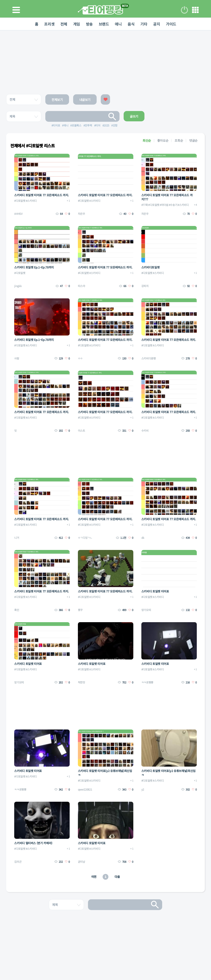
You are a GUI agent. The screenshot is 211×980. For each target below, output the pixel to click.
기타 (145, 24)
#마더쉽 (164, 205)
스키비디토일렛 (151, 267)
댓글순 (193, 140)
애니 (119, 24)
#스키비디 (31, 201)
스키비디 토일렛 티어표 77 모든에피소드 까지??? (167, 197)
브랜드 (104, 24)
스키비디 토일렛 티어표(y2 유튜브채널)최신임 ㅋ (105, 773)
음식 (132, 24)
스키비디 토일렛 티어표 (155, 591)
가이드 (172, 24)
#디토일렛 (20, 201)
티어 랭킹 (100, 10)
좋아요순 (163, 140)
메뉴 (195, 10)
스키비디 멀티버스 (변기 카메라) (33, 843)
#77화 (145, 205)
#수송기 (173, 205)
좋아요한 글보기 (105, 99)
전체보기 (57, 100)
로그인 (184, 10)
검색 (112, 116)
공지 (158, 24)
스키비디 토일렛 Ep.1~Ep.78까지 (34, 267)
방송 (89, 24)
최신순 (147, 140)
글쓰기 (134, 116)
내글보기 (85, 100)
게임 (76, 24)
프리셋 (48, 24)
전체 (63, 24)
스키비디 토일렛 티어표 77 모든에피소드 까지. (42, 195)
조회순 (179, 140)
